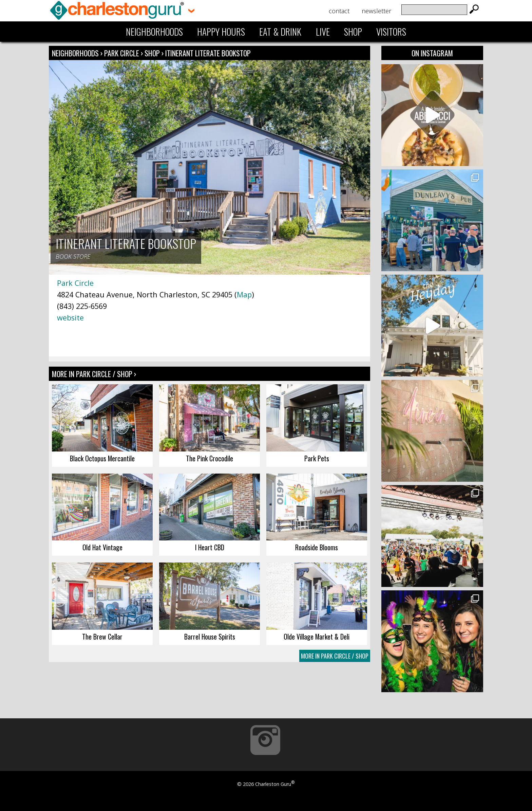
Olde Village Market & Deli (317, 637)
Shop (353, 32)
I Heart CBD (210, 547)
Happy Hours (221, 32)
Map (244, 294)
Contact (339, 11)
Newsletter (376, 11)
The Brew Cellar (102, 637)
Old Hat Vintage (102, 547)
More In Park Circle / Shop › (94, 374)
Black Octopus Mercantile (102, 458)
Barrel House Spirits (210, 637)
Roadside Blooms (317, 547)
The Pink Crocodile (210, 458)
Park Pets (317, 458)
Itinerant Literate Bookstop (208, 53)
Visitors (391, 32)
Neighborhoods (154, 32)
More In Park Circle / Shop (335, 656)
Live (323, 32)
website (70, 318)
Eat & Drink (280, 32)
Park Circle (122, 53)
